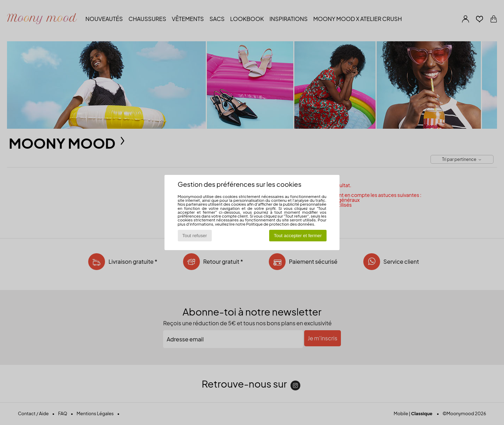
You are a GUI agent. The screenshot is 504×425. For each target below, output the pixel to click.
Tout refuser (195, 236)
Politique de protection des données (280, 224)
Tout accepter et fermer (298, 236)
